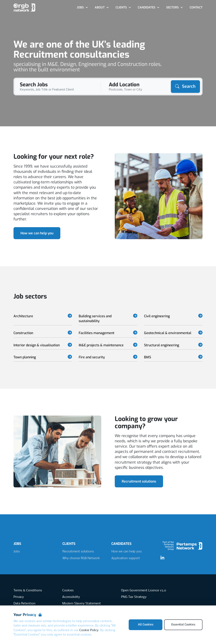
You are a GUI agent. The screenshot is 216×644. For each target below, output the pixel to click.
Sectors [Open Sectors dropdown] (175, 7)
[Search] (185, 87)
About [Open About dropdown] (102, 7)
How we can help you (37, 233)
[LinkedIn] (162, 558)
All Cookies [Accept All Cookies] (146, 625)
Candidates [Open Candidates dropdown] (149, 7)
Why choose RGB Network (81, 558)
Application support (126, 558)
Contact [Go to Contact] (196, 7)
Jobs (17, 552)
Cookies (68, 591)
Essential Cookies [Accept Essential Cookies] (183, 625)
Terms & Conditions (28, 591)
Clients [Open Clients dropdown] (123, 7)
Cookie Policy (89, 630)
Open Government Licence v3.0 (144, 591)
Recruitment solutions (139, 481)
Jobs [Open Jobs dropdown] (82, 7)
